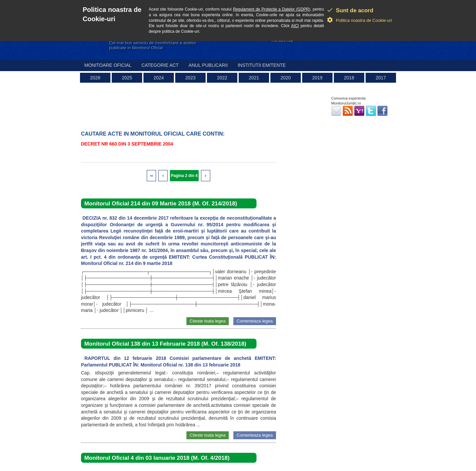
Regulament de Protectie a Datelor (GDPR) (272, 9)
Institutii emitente (262, 65)
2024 (159, 78)
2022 (222, 78)
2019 (317, 78)
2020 (285, 78)
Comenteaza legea (255, 321)
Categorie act (160, 65)
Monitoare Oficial (108, 65)
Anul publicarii (208, 65)
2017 (381, 78)
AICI (295, 26)
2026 (95, 78)
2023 (190, 78)
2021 (254, 78)
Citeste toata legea (208, 321)
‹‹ (151, 176)
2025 (127, 78)
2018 (349, 78)
